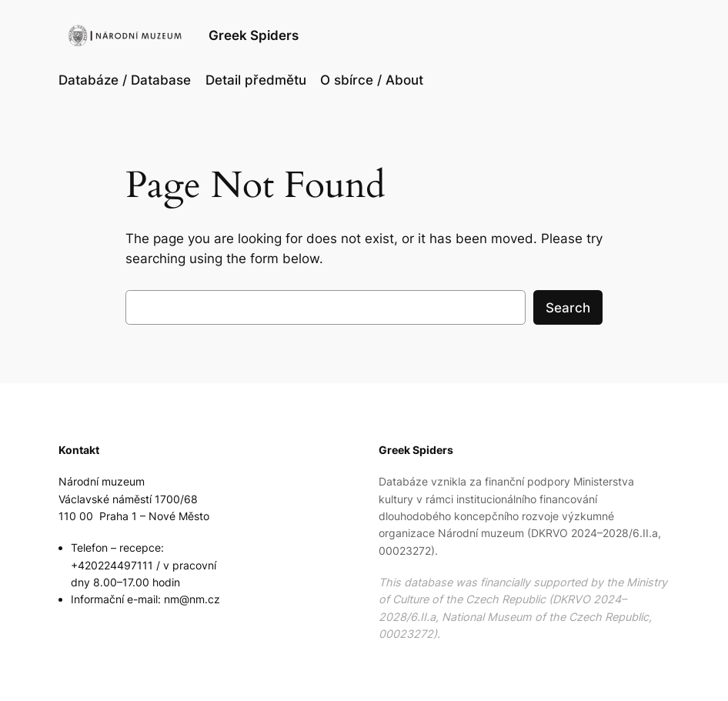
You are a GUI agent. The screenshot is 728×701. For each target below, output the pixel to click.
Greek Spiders (254, 35)
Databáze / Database (125, 80)
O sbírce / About (372, 80)
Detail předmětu (256, 80)
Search (568, 308)
